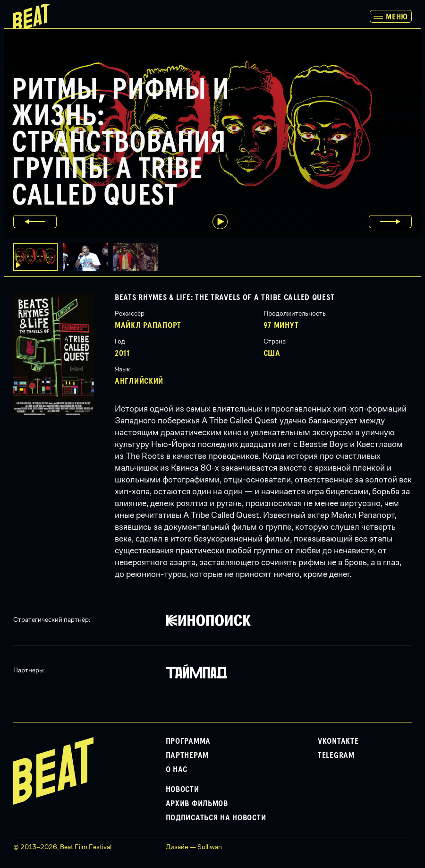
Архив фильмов (197, 804)
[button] (88, 257)
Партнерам (187, 756)
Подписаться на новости (216, 818)
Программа (188, 741)
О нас (177, 770)
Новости (183, 790)
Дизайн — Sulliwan (194, 847)
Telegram (336, 756)
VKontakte (338, 741)
